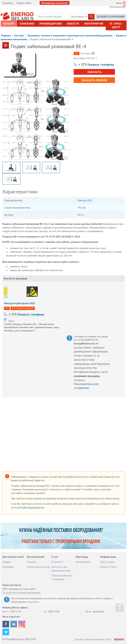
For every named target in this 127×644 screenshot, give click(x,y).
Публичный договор (38, 567)
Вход (119, 3)
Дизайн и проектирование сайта (93, 639)
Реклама (32, 562)
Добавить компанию (111, 17)
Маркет (7, 562)
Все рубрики (79, 17)
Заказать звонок (94, 80)
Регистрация (116, 7)
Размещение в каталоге (55, 3)
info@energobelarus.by (32, 507)
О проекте (8, 3)
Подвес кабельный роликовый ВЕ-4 (51, 39)
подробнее (33, 602)
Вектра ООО (85, 200)
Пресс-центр (117, 25)
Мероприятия (94, 24)
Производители (50, 24)
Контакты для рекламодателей (61, 569)
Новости (73, 24)
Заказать (94, 72)
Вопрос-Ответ (24, 3)
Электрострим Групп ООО (19, 303)
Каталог (9, 24)
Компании (27, 24)
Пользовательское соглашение (62, 577)
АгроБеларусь (83, 562)
